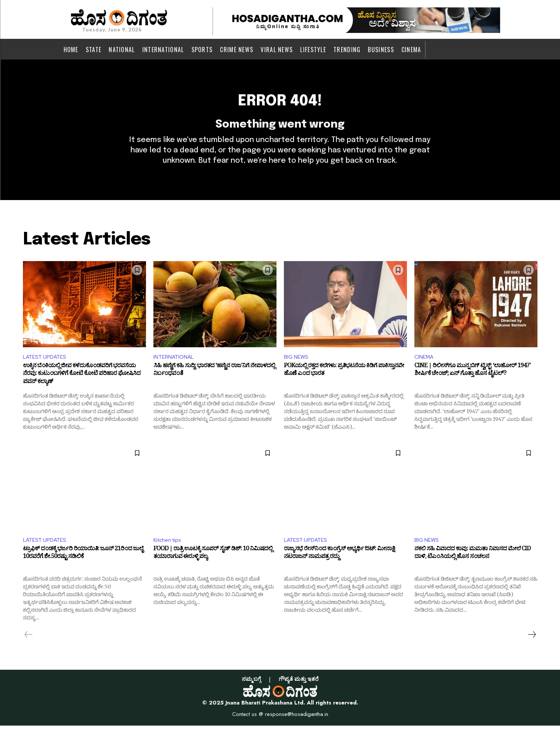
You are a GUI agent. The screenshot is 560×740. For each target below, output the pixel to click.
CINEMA (425, 369)
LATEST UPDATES (47, 369)
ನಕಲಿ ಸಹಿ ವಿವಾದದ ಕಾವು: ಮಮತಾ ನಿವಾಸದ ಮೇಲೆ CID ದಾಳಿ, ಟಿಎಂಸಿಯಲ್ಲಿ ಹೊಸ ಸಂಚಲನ (472, 569)
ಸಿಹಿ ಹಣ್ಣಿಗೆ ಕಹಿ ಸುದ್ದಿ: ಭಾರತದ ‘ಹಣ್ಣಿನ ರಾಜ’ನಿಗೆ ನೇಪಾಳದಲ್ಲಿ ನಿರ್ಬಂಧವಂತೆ (214, 384)
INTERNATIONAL (176, 369)
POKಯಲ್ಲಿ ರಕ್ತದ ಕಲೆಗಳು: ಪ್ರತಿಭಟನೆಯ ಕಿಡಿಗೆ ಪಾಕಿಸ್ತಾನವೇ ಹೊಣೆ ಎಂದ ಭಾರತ (344, 384)
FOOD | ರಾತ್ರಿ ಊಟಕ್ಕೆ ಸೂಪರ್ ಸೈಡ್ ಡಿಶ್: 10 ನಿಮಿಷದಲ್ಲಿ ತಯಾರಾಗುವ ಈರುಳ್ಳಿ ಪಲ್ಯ (213, 569)
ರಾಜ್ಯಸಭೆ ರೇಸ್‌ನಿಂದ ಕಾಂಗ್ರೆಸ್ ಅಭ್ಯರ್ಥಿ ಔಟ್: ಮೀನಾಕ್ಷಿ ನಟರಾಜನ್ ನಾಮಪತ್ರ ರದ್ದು (340, 569)
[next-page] (532, 649)
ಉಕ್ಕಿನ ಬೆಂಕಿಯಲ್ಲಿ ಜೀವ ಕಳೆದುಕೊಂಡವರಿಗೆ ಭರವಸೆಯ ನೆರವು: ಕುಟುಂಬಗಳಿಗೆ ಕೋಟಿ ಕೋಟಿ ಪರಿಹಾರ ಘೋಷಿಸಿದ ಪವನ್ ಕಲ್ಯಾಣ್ (82, 388)
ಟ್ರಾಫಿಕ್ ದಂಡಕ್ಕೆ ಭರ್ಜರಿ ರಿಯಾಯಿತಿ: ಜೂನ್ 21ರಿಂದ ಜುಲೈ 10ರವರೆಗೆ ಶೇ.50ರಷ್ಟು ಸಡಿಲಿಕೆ (83, 569)
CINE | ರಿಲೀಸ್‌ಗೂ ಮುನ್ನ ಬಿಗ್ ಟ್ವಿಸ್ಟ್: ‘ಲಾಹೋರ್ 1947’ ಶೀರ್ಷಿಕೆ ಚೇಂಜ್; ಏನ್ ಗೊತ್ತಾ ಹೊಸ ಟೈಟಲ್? (472, 384)
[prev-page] (29, 649)
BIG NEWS (297, 369)
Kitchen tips (170, 553)
